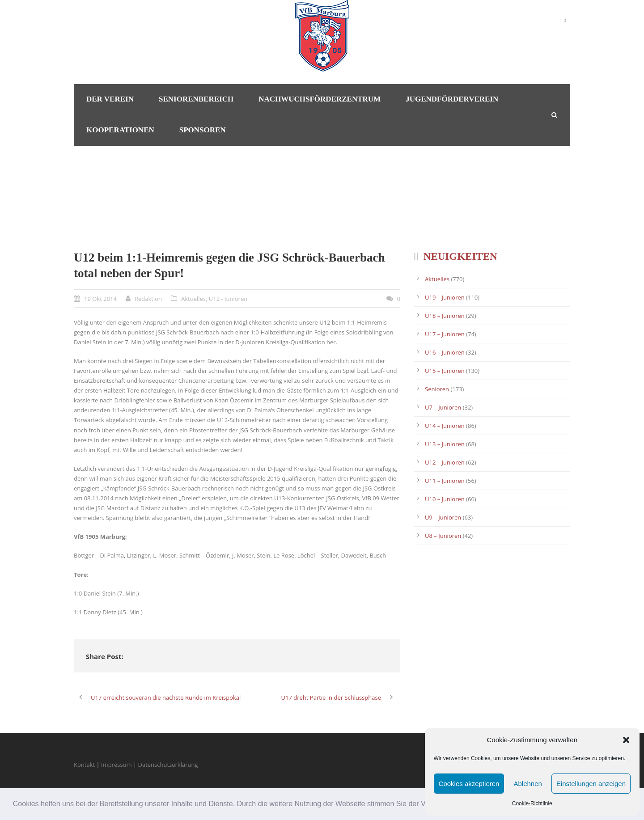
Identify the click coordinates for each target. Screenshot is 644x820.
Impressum (117, 765)
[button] (626, 740)
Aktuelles (193, 299)
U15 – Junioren (445, 371)
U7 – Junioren (443, 407)
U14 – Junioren (445, 426)
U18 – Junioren (445, 316)
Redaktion (148, 299)
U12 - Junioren (228, 299)
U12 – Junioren (445, 462)
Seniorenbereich (196, 99)
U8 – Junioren (443, 536)
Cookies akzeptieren (469, 784)
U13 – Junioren (445, 444)
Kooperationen (120, 130)
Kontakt (84, 765)
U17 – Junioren (445, 334)
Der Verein (110, 99)
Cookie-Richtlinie (532, 803)
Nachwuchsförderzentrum (320, 99)
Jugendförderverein (452, 99)
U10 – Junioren (445, 499)
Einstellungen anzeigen (591, 784)
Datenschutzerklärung (168, 765)
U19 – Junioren (445, 297)
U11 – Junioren (445, 481)
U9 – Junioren (443, 517)
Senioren (437, 389)
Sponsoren (203, 130)
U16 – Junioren (445, 352)
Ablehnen (527, 784)
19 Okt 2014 (100, 299)
